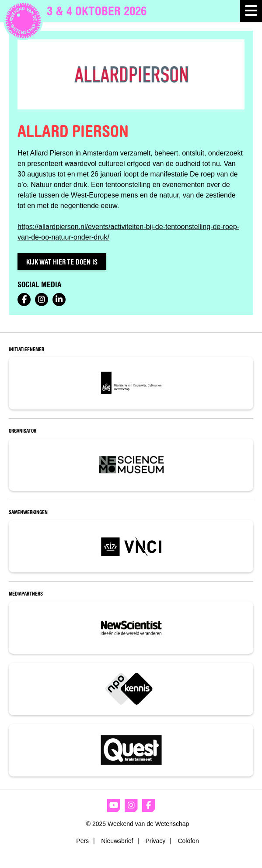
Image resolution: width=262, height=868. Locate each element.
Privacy (155, 841)
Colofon (188, 841)
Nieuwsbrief (117, 841)
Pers (82, 841)
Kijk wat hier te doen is (62, 262)
